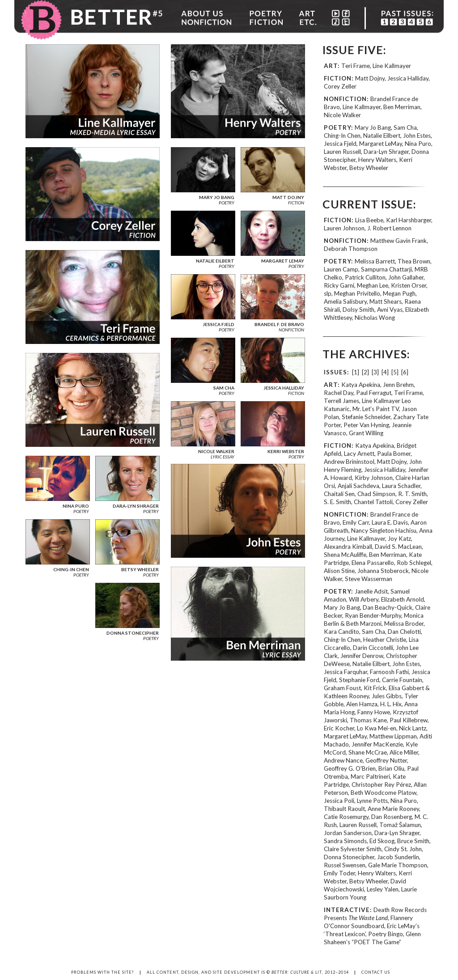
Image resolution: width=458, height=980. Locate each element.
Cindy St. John (403, 849)
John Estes (417, 136)
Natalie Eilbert (382, 136)
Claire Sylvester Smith (353, 849)
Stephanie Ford (359, 680)
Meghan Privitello (357, 293)
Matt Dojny (370, 78)
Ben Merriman (402, 107)
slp (328, 293)
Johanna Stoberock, (384, 571)
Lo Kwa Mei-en (377, 728)
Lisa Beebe (369, 220)
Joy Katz (399, 539)
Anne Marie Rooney (393, 809)
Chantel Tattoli (373, 502)
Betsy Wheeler (369, 168)
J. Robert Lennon (389, 228)
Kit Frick (375, 688)
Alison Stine (339, 571)
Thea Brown (414, 261)
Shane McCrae (368, 752)
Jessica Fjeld (340, 144)
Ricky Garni (339, 285)
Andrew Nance (343, 760)
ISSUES (335, 372)
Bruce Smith (413, 841)
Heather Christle (385, 640)
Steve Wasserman (369, 579)
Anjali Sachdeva (358, 486)
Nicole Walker (342, 115)
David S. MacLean (398, 547)
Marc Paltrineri (370, 776)
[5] (395, 372)
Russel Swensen (345, 865)
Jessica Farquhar (346, 672)
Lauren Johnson (344, 228)
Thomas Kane (368, 720)
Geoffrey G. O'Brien (350, 768)
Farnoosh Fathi (389, 672)
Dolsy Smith (358, 310)
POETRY (337, 127)
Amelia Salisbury (345, 301)
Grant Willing (366, 433)
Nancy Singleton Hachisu (384, 530)
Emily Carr (356, 522)
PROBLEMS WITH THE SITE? (103, 972)
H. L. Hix (391, 704)
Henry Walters (377, 160)
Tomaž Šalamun (400, 825)
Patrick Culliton (365, 277)
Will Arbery (364, 599)
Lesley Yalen (383, 889)
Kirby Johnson (374, 478)
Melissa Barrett (375, 261)
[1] (356, 372)
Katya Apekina (361, 385)
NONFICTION (345, 99)
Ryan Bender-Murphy (373, 615)
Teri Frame (356, 66)
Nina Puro (418, 144)
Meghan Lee (373, 285)
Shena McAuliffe (345, 555)
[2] (365, 372)
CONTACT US (376, 972)
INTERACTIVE (347, 910)
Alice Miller (404, 752)
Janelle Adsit (371, 591)
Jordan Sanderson (348, 833)
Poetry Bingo (386, 934)
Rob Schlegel (414, 563)
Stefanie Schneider (366, 417)
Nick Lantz (413, 728)
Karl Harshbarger (409, 220)
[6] (405, 372)
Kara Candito (341, 632)
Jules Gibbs (387, 696)
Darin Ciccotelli (373, 648)
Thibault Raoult (344, 809)
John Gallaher (406, 277)
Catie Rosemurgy (346, 817)
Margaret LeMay (381, 144)
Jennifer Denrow (362, 656)
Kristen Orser (409, 285)
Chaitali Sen (339, 494)
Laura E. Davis (390, 522)
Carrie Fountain (402, 680)
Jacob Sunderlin (398, 857)
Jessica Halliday (408, 78)
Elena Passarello (373, 563)
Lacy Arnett (359, 454)
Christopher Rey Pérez (381, 785)
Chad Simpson (376, 494)
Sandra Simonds (345, 841)
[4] (385, 372)
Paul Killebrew (409, 720)
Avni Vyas (390, 310)
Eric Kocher (339, 728)
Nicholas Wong (375, 318)
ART (331, 66)
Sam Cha (405, 127)
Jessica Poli (339, 801)
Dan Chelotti (404, 632)
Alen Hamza (362, 704)
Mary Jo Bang (373, 127)
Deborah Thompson (351, 249)
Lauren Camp (341, 269)
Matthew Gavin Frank (399, 241)
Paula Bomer (394, 454)
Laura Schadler (401, 486)
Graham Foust (342, 688)
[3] (375, 372)
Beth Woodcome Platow (384, 793)
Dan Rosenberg (392, 817)
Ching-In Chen (342, 136)
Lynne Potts (372, 801)
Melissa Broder (404, 624)
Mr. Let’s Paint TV (376, 409)
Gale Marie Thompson (398, 865)
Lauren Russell (342, 152)
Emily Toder (339, 873)
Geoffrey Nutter (386, 760)
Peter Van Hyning (366, 425)
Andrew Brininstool (349, 462)
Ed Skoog (382, 841)
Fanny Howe (374, 712)
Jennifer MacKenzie (377, 744)
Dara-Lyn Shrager (386, 152)
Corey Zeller (340, 86)
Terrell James (341, 401)
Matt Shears (386, 301)
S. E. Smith (337, 502)
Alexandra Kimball (348, 547)
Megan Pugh (399, 293)
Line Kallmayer (392, 66)
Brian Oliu (391, 768)
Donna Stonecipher (349, 857)
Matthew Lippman (393, 736)
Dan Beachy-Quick (388, 607)
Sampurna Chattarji (386, 269)
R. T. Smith (412, 494)
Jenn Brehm (398, 385)
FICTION (338, 78)
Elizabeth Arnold (403, 599)
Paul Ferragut (374, 393)
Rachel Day (339, 393)
